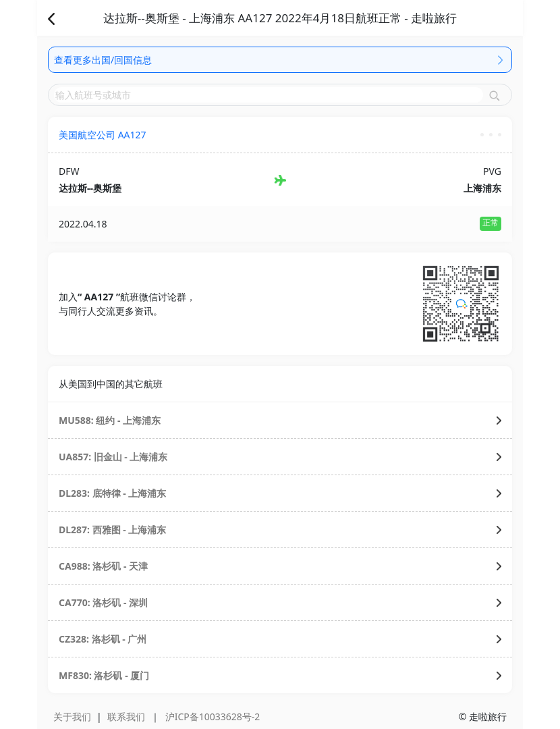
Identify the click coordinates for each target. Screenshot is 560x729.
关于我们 (72, 717)
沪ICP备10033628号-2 (213, 717)
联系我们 (126, 717)
